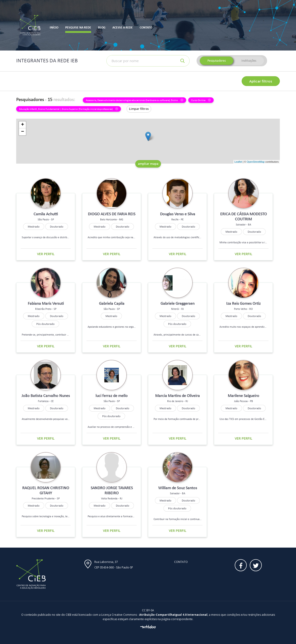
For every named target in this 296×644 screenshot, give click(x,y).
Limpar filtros (139, 109)
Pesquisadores (217, 61)
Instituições (249, 61)
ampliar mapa (148, 164)
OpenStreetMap (256, 162)
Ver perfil (46, 254)
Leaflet (238, 162)
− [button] (23, 132)
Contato (181, 562)
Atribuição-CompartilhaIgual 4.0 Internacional (173, 615)
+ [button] (23, 125)
